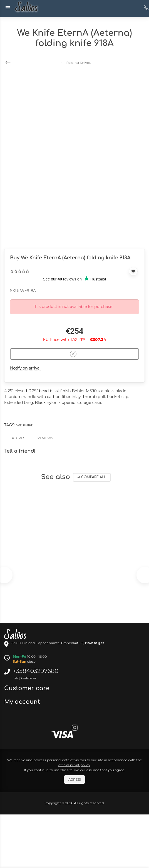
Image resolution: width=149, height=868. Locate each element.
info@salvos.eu (25, 678)
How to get (95, 643)
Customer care (28, 688)
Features (16, 438)
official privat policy (74, 765)
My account (23, 702)
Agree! (74, 779)
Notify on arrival (25, 368)
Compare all (92, 477)
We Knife (25, 425)
